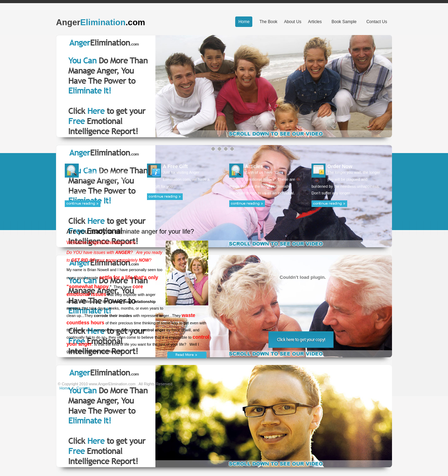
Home (65, 388)
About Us (293, 22)
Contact (83, 388)
